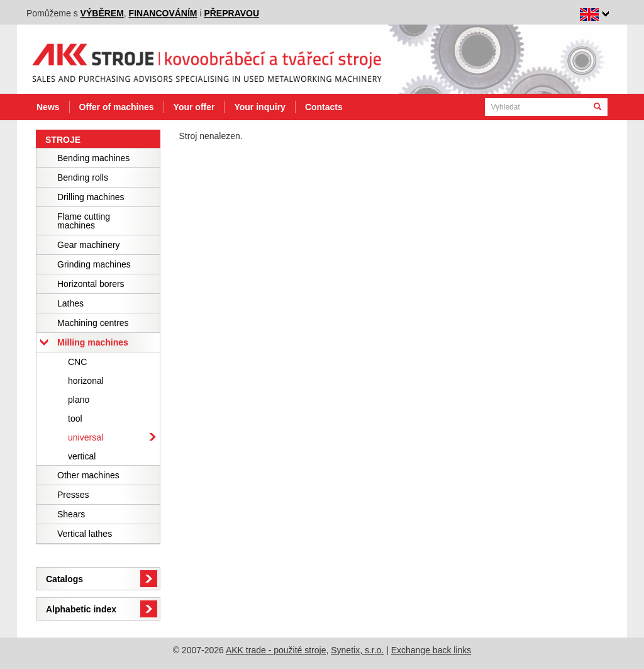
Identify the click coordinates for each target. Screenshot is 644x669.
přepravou (231, 13)
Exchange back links (431, 650)
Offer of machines (117, 107)
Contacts (324, 107)
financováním (163, 13)
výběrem (102, 13)
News (48, 107)
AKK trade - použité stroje (276, 650)
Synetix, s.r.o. (357, 650)
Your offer (194, 107)
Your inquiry (259, 107)
